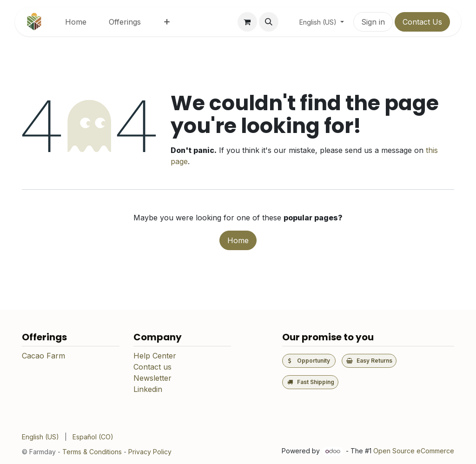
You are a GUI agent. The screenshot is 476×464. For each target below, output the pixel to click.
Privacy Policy (150, 452)
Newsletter (152, 378)
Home (238, 240)
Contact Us (422, 22)
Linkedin (148, 389)
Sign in (373, 22)
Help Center (155, 356)
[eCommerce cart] (247, 22)
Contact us (152, 367)
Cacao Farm (43, 356)
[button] (269, 22)
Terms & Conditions (92, 452)
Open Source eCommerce (414, 451)
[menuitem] (76, 22)
